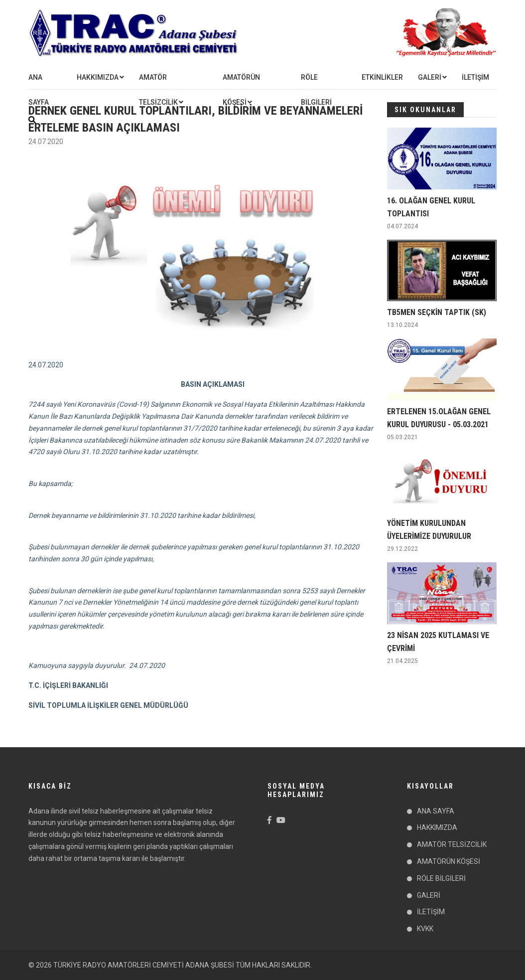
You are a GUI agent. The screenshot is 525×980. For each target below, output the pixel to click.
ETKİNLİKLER (382, 77)
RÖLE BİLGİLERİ (316, 90)
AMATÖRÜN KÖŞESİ (241, 90)
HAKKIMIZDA (98, 77)
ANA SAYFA (39, 90)
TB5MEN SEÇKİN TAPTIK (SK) (437, 312)
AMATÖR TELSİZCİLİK (158, 90)
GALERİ (430, 77)
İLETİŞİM (475, 77)
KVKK (425, 929)
